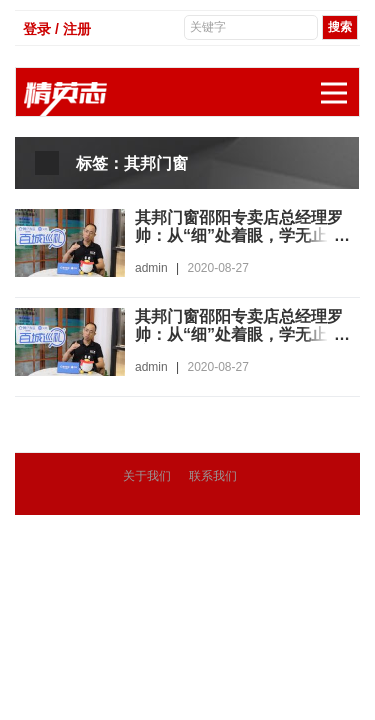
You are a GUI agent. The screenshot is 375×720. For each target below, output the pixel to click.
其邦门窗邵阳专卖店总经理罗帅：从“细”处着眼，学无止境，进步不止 (239, 235)
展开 (340, 82)
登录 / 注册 (57, 29)
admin (151, 268)
